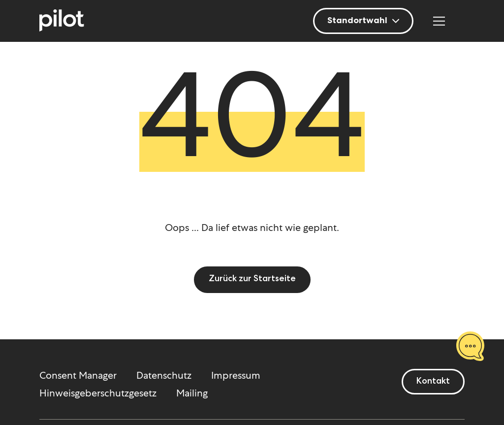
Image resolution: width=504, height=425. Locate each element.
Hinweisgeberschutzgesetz (98, 393)
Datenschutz (164, 375)
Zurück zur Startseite (252, 279)
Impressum (236, 375)
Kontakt (433, 382)
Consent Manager (78, 375)
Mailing (192, 393)
